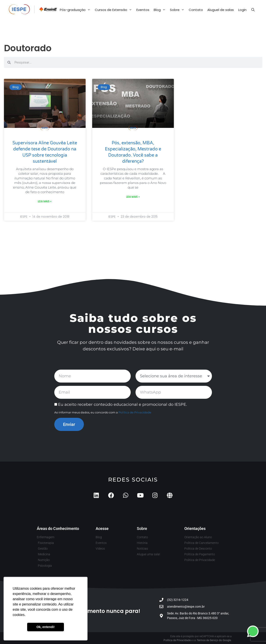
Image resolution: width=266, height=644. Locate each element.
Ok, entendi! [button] (45, 627)
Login (242, 10)
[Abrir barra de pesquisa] (253, 10)
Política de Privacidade (135, 412)
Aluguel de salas (221, 10)
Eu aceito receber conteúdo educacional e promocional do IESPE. (122, 404)
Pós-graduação (76, 10)
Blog (161, 10)
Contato (196, 10)
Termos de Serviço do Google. (214, 640)
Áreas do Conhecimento (58, 528)
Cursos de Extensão (115, 10)
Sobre (178, 10)
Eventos (143, 10)
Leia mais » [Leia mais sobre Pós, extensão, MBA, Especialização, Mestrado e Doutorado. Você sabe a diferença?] (133, 197)
